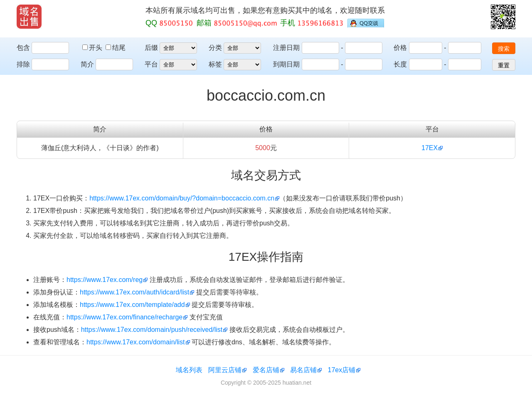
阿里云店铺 (225, 370)
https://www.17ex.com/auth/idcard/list (134, 292)
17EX (430, 148)
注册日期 (286, 48)
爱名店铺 (266, 370)
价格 (400, 48)
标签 (215, 64)
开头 (93, 48)
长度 (400, 64)
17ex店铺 (342, 370)
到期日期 (286, 64)
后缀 (151, 48)
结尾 (116, 48)
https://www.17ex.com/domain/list (136, 342)
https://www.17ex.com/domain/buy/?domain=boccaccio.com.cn (182, 198)
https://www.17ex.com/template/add (132, 305)
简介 (87, 64)
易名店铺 (303, 370)
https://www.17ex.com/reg (105, 280)
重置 (504, 65)
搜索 (504, 49)
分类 (215, 48)
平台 (151, 64)
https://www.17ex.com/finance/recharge (124, 317)
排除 (23, 64)
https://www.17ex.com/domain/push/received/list (152, 330)
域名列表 (189, 370)
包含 (23, 48)
